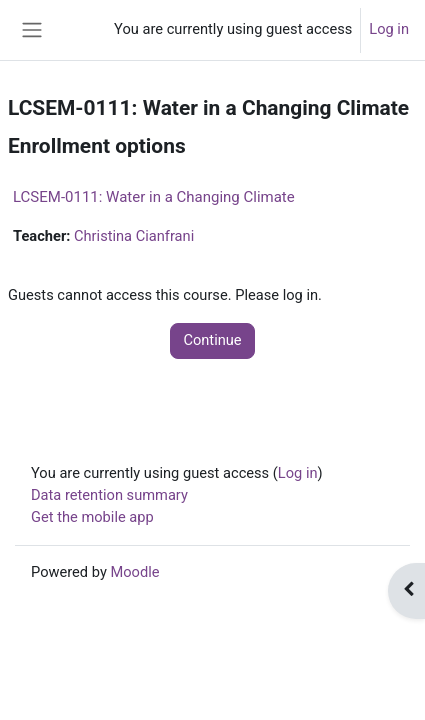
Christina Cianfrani (134, 236)
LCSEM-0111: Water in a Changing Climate (154, 197)
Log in (389, 29)
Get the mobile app (92, 517)
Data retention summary (109, 495)
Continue (212, 340)
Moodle (134, 572)
